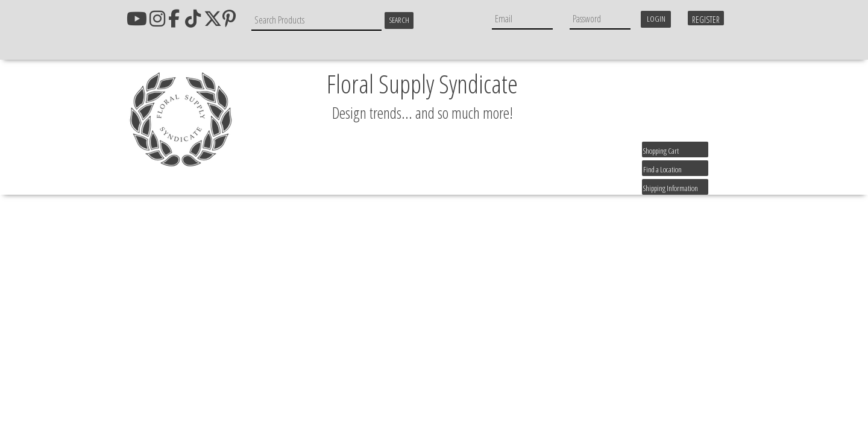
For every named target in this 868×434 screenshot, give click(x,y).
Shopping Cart (661, 151)
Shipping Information (671, 188)
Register (706, 20)
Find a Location (662, 169)
